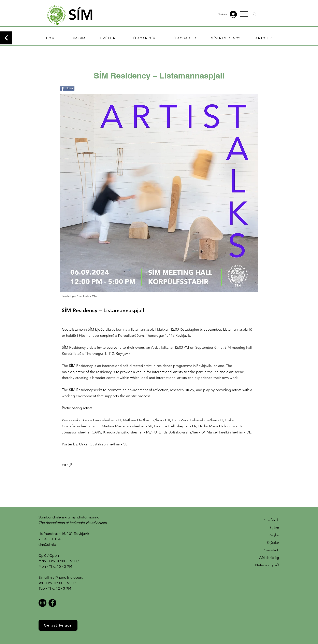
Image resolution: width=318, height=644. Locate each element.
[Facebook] (52, 603)
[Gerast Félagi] (58, 625)
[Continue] (6, 38)
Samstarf (272, 550)
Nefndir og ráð (267, 565)
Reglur (274, 535)
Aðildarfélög (269, 558)
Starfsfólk (272, 520)
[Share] (67, 88)
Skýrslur (273, 543)
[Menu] (244, 14)
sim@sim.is (47, 545)
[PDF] (67, 465)
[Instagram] (42, 603)
